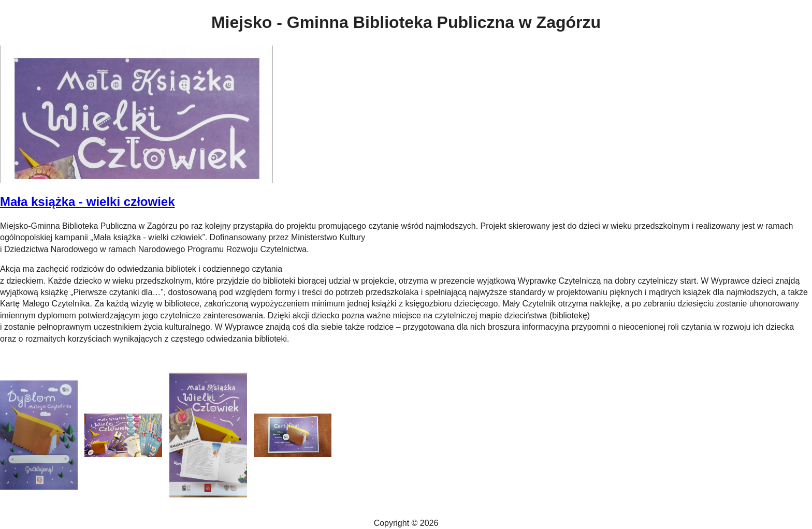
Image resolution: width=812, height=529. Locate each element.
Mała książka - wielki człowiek (88, 202)
